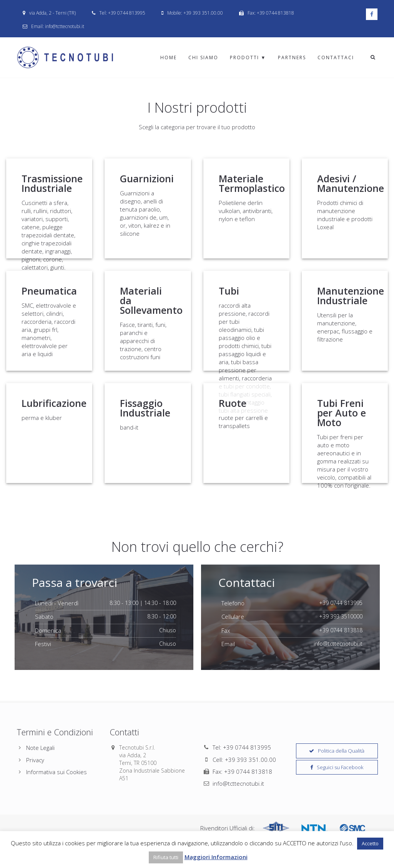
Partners (292, 57)
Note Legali (40, 748)
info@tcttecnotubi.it (238, 783)
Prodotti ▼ (248, 57)
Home (169, 57)
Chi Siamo (203, 57)
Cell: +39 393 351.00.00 (244, 760)
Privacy (35, 760)
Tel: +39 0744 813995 (242, 747)
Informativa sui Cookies (57, 772)
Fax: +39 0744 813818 (242, 771)
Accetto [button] (370, 843)
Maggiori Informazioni (216, 857)
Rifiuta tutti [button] (166, 857)
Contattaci (336, 57)
